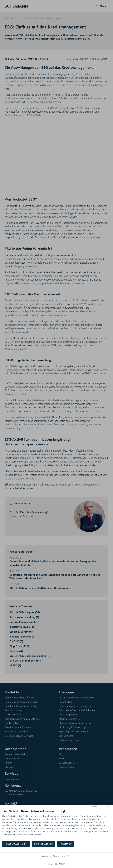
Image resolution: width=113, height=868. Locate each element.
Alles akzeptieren (16, 844)
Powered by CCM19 (57, 864)
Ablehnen (66, 844)
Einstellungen (43, 844)
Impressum (46, 856)
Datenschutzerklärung (63, 856)
